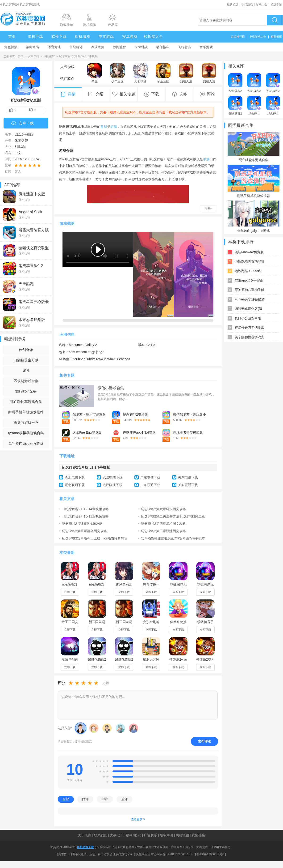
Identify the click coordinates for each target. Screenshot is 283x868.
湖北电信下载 (75, 477)
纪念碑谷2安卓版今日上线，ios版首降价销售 (95, 538)
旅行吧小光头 (26, 391)
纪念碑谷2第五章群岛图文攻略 (84, 531)
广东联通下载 (150, 485)
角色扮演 (11, 47)
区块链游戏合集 (26, 381)
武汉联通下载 (112, 485)
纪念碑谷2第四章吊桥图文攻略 (163, 524)
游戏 (114, 127)
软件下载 (59, 36)
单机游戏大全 (258, 37)
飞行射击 (184, 47)
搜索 (275, 20)
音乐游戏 (206, 47)
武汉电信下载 (112, 477)
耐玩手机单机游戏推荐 (26, 412)
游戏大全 (262, 4)
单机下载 (35, 36)
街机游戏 (83, 36)
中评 (105, 799)
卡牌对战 (141, 47)
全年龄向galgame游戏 (26, 443)
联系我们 (101, 835)
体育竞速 (54, 47)
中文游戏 (106, 36)
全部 (66, 799)
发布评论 (204, 741)
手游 (206, 159)
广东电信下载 (150, 477)
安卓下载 (23, 124)
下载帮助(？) (132, 835)
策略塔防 (33, 47)
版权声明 (166, 835)
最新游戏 (233, 4)
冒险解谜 (76, 47)
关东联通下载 (188, 485)
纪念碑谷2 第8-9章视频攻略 (82, 524)
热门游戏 (247, 4)
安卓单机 (33, 56)
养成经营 (98, 47)
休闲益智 (119, 47)
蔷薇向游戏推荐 (26, 422)
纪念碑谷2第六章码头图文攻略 (163, 509)
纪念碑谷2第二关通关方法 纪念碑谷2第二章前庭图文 (173, 516)
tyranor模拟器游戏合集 (26, 433)
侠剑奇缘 (26, 350)
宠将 (26, 370)
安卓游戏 (130, 36)
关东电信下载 (188, 477)
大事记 (115, 835)
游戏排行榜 (238, 37)
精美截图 (276, 37)
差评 (125, 799)
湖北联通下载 (75, 485)
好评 (85, 799)
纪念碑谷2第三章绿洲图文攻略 (163, 531)
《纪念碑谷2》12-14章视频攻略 (85, 509)
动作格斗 (163, 47)
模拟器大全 (153, 36)
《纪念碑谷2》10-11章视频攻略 (85, 516)
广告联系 (150, 835)
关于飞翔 (85, 835)
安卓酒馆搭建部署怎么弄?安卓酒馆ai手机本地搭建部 (173, 538)
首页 (12, 36)
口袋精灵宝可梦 (26, 360)
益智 (104, 127)
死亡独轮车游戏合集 (26, 402)
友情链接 (198, 835)
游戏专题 (276, 4)
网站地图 (182, 835)
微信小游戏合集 (111, 388)
